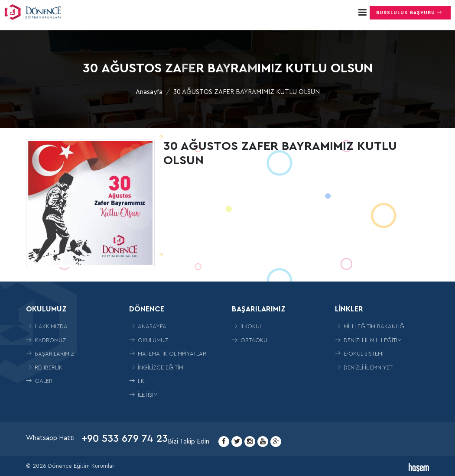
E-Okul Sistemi (359, 354)
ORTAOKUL (251, 340)
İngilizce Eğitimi (157, 368)
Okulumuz (149, 340)
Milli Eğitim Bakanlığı (370, 326)
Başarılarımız (50, 354)
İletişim (143, 395)
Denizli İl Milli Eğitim (368, 340)
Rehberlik (44, 368)
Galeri (40, 381)
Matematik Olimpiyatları (168, 354)
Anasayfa (149, 92)
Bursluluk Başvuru (410, 13)
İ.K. (138, 381)
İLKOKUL (247, 326)
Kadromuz (46, 340)
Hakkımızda (47, 326)
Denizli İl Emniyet (364, 368)
